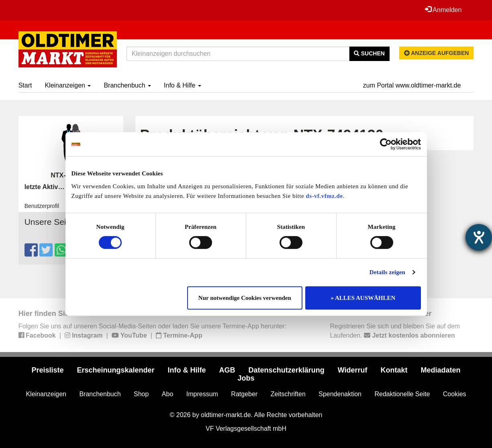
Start (25, 85)
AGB (227, 370)
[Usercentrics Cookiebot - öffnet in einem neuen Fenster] (386, 144)
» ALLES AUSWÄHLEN (363, 298)
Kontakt (394, 370)
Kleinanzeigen (68, 85)
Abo (167, 394)
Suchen (369, 53)
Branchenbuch (127, 85)
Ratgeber (244, 394)
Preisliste (47, 370)
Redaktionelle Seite (402, 394)
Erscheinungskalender (115, 370)
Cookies (455, 394)
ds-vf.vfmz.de (324, 196)
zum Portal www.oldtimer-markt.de (412, 85)
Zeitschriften (288, 394)
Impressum (202, 394)
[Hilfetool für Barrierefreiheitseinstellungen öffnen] (479, 237)
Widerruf (353, 370)
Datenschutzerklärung (287, 370)
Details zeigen (387, 272)
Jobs (246, 378)
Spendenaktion (340, 394)
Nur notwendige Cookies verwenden (245, 298)
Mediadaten (441, 370)
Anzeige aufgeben (437, 53)
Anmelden (443, 10)
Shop (141, 394)
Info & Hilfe (183, 85)
